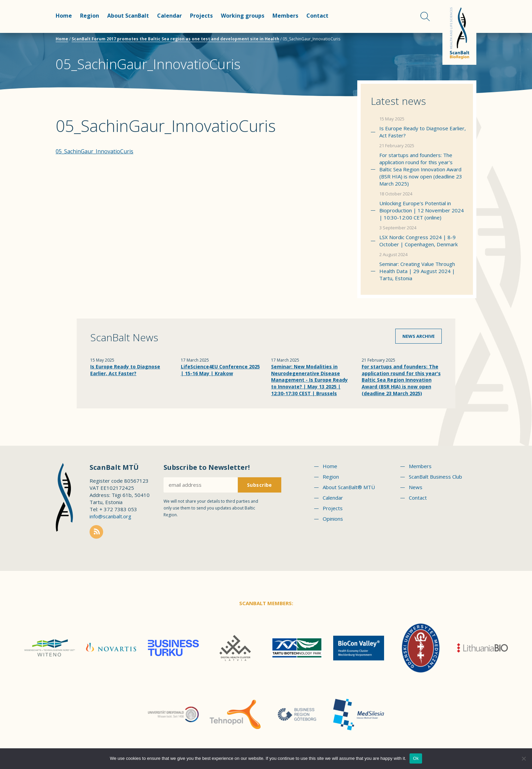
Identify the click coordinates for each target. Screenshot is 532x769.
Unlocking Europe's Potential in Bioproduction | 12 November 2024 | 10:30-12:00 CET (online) (422, 210)
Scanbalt (459, 32)
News (416, 487)
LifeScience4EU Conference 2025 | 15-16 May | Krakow (220, 370)
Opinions (333, 519)
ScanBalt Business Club (435, 477)
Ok (416, 758)
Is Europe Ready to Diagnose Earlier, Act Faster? (423, 132)
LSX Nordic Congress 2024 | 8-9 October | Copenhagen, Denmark (419, 241)
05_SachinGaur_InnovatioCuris (94, 151)
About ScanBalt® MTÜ (349, 487)
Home (64, 16)
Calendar (169, 16)
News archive (419, 336)
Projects (201, 16)
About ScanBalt (128, 16)
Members (285, 16)
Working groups (243, 16)
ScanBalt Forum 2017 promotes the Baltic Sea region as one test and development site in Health (175, 39)
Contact (317, 16)
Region (90, 16)
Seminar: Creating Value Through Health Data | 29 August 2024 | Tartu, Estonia (417, 271)
